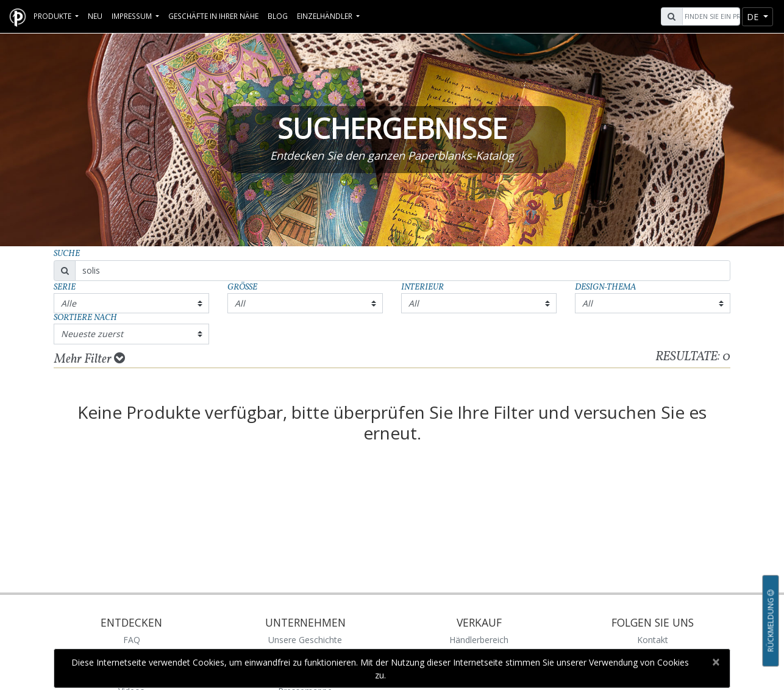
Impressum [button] (133, 16)
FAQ (132, 640)
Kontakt (653, 640)
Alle (69, 303)
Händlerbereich (479, 640)
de (754, 17)
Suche (67, 254)
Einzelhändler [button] (326, 16)
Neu (95, 16)
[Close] (715, 662)
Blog (278, 16)
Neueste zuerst (92, 334)
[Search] (710, 16)
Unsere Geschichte (305, 640)
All (240, 303)
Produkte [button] (53, 16)
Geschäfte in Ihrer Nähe (213, 16)
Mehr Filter (90, 359)
